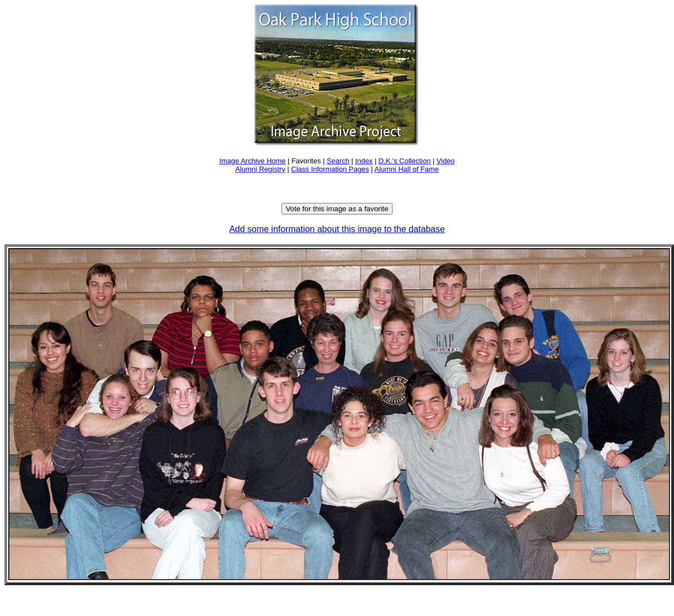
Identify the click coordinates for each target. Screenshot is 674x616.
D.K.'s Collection (404, 161)
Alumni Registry (260, 169)
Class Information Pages (330, 169)
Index (364, 161)
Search (338, 161)
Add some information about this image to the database (337, 229)
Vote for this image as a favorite (337, 209)
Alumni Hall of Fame (407, 169)
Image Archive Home (253, 161)
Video (446, 161)
